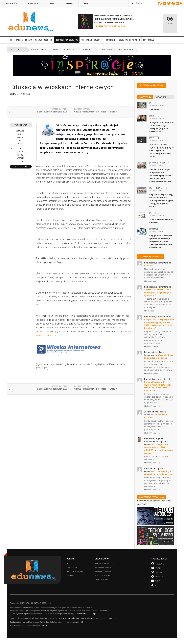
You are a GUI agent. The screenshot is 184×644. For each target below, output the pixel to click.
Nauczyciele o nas (75, 572)
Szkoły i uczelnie (45, 41)
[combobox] (143, 3)
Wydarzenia (33, 3)
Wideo (52, 3)
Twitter (169, 3)
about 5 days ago (152, 346)
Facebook (160, 3)
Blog (86, 3)
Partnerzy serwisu (104, 572)
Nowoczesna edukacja (68, 41)
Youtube (165, 3)
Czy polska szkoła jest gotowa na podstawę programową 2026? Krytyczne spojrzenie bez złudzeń (161, 242)
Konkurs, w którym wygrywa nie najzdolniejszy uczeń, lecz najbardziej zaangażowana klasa (160, 176)
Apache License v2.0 (75, 622)
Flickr (178, 3)
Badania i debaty (25, 41)
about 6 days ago (152, 373)
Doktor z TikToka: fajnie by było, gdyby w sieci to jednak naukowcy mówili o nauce (162, 151)
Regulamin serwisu (103, 568)
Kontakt (70, 576)
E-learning (87, 50)
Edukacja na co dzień (130, 41)
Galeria (69, 3)
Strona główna (11, 40)
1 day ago (149, 311)
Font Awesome (16, 626)
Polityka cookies (103, 576)
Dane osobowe (102, 580)
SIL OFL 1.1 (43, 626)
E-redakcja (72, 568)
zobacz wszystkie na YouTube (111, 26)
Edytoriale (149, 40)
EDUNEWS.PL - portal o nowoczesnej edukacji (76, 618)
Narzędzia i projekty (92, 41)
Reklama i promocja (104, 564)
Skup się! (154, 110)
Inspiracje (111, 41)
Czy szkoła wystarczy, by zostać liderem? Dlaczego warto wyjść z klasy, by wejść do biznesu (161, 201)
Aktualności (11, 3)
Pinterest (174, 3)
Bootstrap (14, 622)
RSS (181, 3)
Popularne (160, 97)
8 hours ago (150, 281)
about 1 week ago (152, 406)
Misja (69, 564)
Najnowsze (145, 97)
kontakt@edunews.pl (87, 614)
